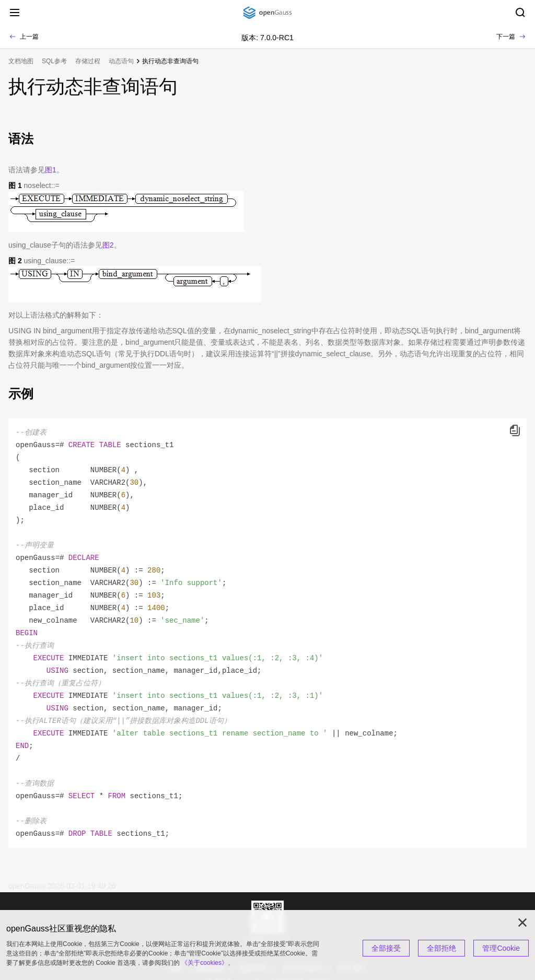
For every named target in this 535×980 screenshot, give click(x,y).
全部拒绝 (441, 948)
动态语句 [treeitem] (121, 61)
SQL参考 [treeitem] (54, 61)
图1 (51, 170)
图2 (108, 245)
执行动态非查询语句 (170, 61)
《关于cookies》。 (208, 963)
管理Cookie (501, 948)
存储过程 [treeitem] (88, 61)
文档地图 (21, 61)
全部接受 (386, 948)
